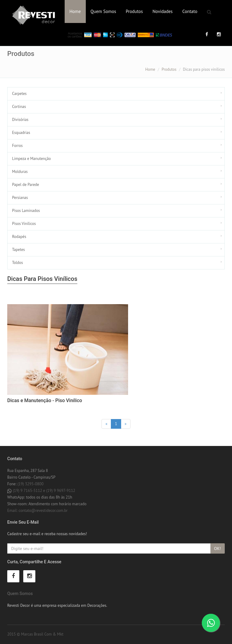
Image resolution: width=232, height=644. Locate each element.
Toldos (18, 263)
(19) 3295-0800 (31, 484)
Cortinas (19, 107)
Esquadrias (21, 133)
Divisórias (20, 120)
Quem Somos (103, 11)
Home (75, 11)
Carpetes (19, 94)
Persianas (20, 198)
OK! (217, 548)
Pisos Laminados (26, 211)
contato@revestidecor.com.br (43, 511)
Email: (13, 511)
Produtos (134, 11)
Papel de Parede (26, 185)
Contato (190, 11)
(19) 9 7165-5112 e (29, 491)
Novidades (163, 11)
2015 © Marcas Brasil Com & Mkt (35, 634)
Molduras (20, 172)
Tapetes (18, 250)
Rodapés (19, 237)
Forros (17, 146)
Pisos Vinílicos (24, 224)
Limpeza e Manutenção (31, 159)
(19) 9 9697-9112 (61, 491)
